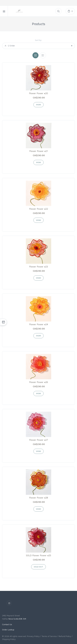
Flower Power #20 (38, 93)
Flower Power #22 (39, 209)
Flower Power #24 (39, 324)
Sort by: (39, 40)
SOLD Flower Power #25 (38, 555)
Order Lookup (8, 630)
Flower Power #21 (39, 151)
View (38, 105)
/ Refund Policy (64, 636)
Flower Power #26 (39, 382)
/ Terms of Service (48, 636)
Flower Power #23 (39, 267)
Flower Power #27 (39, 440)
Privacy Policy (33, 636)
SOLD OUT (38, 567)
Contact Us (7, 624)
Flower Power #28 (39, 498)
